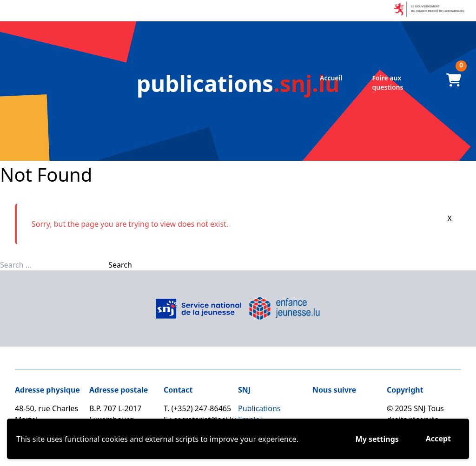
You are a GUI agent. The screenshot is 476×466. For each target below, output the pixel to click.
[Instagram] (337, 411)
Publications (259, 408)
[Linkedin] (354, 411)
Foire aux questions (388, 82)
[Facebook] (321, 411)
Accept (438, 439)
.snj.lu (238, 84)
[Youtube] (371, 411)
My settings (377, 439)
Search (120, 265)
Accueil (331, 78)
